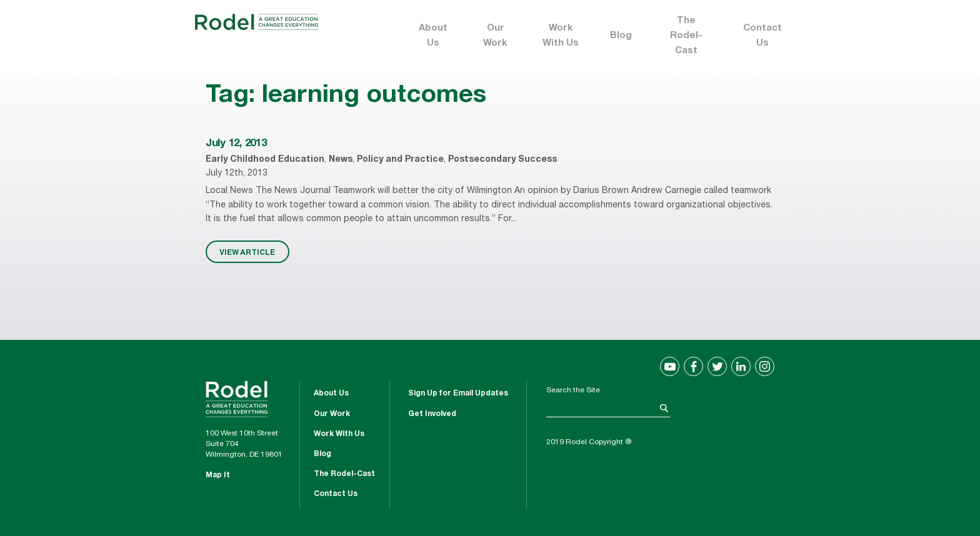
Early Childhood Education (265, 160)
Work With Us (561, 36)
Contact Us (762, 36)
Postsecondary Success (502, 160)
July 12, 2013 (236, 144)
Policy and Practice (400, 160)
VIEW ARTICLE (247, 252)
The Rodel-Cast (686, 36)
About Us (433, 36)
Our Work (495, 36)
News (341, 160)
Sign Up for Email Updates (458, 394)
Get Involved (432, 414)
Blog (621, 36)
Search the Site (573, 390)
